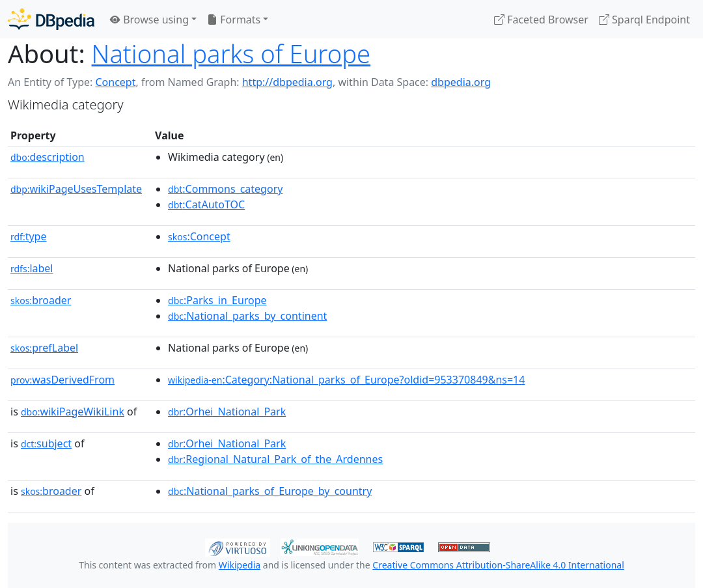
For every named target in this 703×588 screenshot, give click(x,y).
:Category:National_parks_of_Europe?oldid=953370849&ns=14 (346, 380)
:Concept (199, 236)
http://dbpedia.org (287, 82)
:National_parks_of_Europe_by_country (270, 491)
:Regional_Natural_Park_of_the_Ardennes (275, 459)
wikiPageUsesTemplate (76, 189)
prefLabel (44, 348)
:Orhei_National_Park (227, 412)
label (32, 268)
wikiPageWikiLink (73, 412)
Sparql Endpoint (644, 20)
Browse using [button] (149, 20)
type (29, 236)
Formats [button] (234, 20)
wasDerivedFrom (62, 380)
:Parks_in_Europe (217, 300)
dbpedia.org (461, 82)
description (48, 157)
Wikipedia (240, 565)
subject (46, 443)
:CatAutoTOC (206, 204)
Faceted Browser (541, 20)
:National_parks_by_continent (247, 316)
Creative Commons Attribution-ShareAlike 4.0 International (498, 565)
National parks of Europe (231, 53)
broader (41, 300)
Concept (115, 82)
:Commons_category (225, 189)
